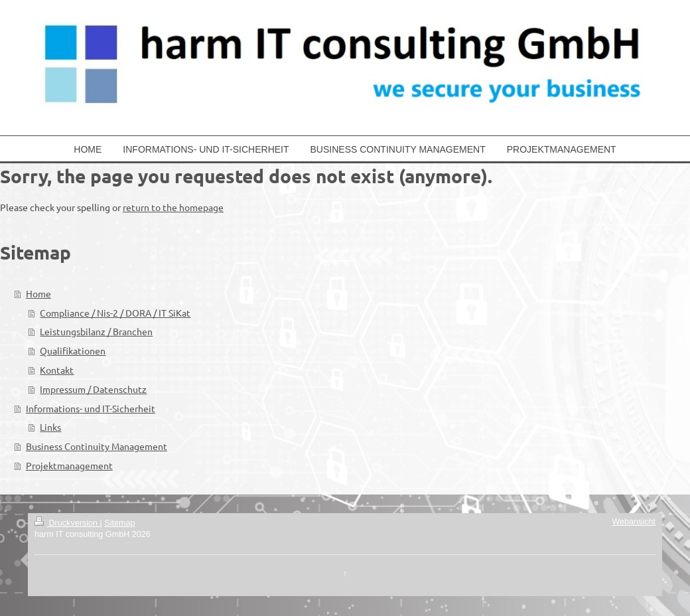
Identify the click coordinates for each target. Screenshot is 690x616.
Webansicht (634, 522)
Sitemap (119, 523)
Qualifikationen (73, 350)
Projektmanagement (69, 465)
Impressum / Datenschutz (93, 389)
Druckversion (67, 523)
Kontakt (57, 370)
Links (50, 427)
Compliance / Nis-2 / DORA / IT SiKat (115, 313)
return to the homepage (173, 207)
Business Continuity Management (97, 446)
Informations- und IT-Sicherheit (91, 408)
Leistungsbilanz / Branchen (96, 331)
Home (38, 293)
